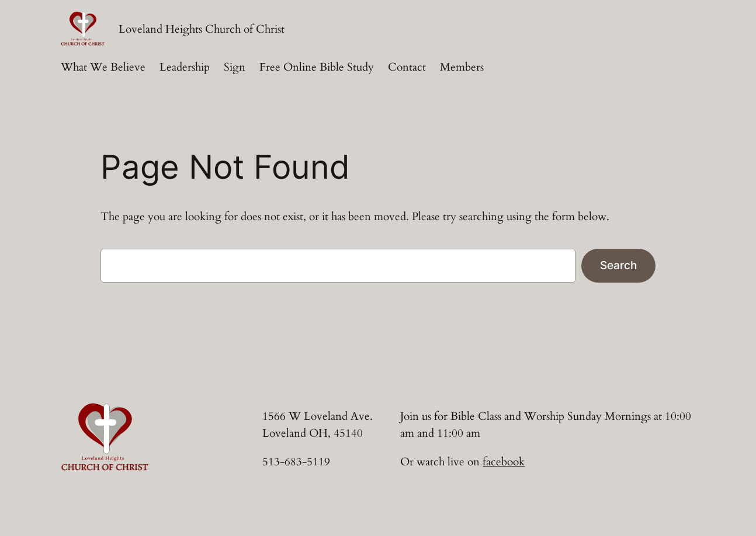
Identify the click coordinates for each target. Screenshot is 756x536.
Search (618, 265)
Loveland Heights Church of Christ (202, 29)
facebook (504, 462)
